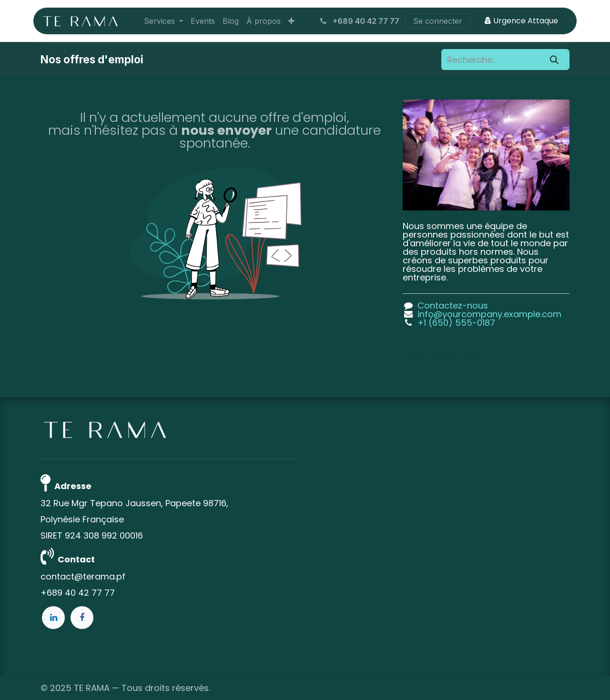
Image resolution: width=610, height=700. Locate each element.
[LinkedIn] (472, 348)
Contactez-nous (453, 305)
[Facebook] (416, 348)
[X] (444, 348)
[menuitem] (163, 21)
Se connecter (438, 21)
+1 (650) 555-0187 (456, 323)
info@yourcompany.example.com (489, 314)
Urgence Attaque (521, 21)
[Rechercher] (554, 59)
